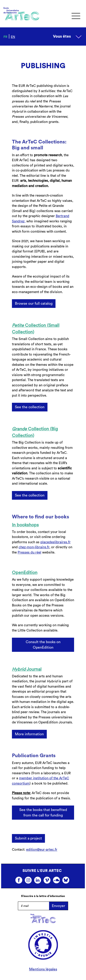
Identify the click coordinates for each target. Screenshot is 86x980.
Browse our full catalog (34, 304)
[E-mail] (33, 906)
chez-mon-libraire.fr (34, 547)
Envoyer (58, 906)
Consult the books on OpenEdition (43, 645)
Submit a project (28, 838)
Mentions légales (43, 969)
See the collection (30, 407)
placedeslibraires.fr (55, 542)
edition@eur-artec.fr (42, 850)
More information (29, 734)
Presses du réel (29, 552)
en (13, 37)
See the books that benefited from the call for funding (43, 813)
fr (5, 37)
